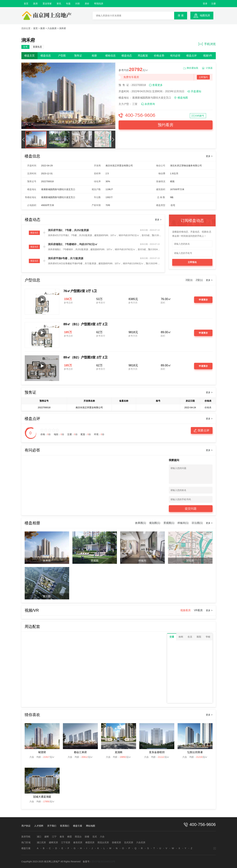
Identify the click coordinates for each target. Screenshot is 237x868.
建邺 (47, 837)
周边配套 (143, 56)
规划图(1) (155, 523)
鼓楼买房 (116, 842)
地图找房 (205, 15)
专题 (68, 4)
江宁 (54, 837)
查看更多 (157, 85)
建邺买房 (53, 842)
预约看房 (166, 125)
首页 (26, 4)
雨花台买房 (103, 842)
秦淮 (62, 837)
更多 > (209, 156)
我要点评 (203, 430)
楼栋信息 (110, 56)
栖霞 (69, 837)
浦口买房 (41, 842)
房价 (87, 4)
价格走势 (159, 56)
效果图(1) (141, 523)
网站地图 (91, 826)
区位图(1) (197, 523)
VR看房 (198, 610)
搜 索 (181, 15)
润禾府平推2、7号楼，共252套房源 (68, 230)
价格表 (208, 407)
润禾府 (63, 28)
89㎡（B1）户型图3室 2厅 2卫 (86, 324)
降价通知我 (192, 68)
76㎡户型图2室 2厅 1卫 (80, 291)
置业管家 (47, 4)
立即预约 (203, 77)
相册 (94, 56)
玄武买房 (129, 842)
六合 (102, 837)
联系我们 (65, 826)
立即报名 (192, 262)
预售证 (78, 56)
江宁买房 (66, 842)
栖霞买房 (90, 842)
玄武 (95, 837)
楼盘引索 (78, 826)
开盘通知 (196, 91)
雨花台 (78, 837)
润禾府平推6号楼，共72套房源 (66, 258)
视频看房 (185, 610)
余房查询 (150, 104)
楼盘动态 (127, 56)
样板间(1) (183, 523)
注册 (214, 4)
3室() (189, 280)
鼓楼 (87, 837)
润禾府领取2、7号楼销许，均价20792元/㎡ (73, 244)
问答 (78, 4)
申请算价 (203, 300)
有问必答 (175, 56)
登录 (205, 4)
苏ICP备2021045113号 (103, 862)
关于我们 (52, 826)
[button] (23, 139)
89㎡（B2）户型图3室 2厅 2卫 (86, 357)
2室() (199, 280)
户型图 (62, 56)
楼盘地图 (183, 98)
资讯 (59, 4)
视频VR (208, 56)
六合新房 (52, 28)
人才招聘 (39, 826)
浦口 (39, 837)
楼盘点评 (191, 56)
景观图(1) (169, 523)
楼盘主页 (29, 56)
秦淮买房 (78, 842)
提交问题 (191, 509)
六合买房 (141, 842)
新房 (35, 4)
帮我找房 (99, 4)
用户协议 (26, 826)
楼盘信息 (46, 56)
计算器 (209, 68)
